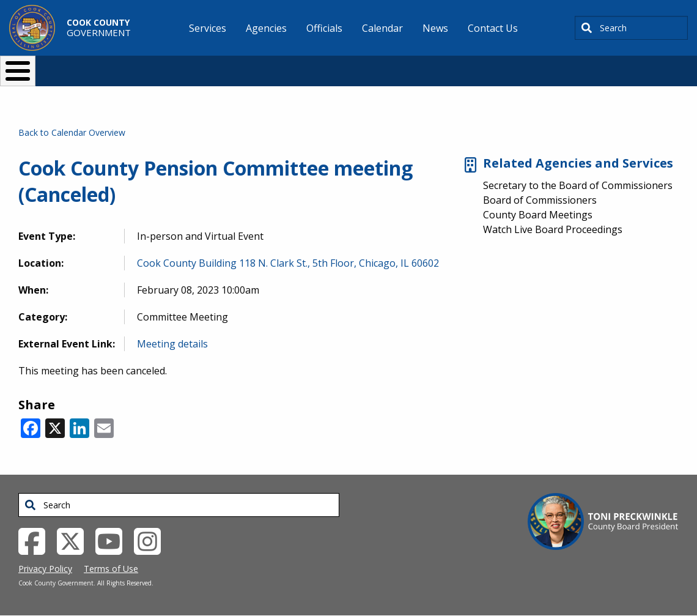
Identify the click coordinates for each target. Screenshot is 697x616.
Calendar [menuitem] (382, 28)
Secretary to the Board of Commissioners (578, 185)
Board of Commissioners (540, 200)
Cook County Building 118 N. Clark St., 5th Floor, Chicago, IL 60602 (288, 263)
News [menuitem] (435, 28)
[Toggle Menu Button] (18, 71)
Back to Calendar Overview (72, 132)
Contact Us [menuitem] (493, 28)
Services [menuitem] (208, 28)
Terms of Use (111, 569)
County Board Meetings (538, 215)
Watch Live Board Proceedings (553, 229)
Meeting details (172, 344)
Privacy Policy (45, 569)
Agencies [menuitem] (266, 28)
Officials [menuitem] (324, 28)
